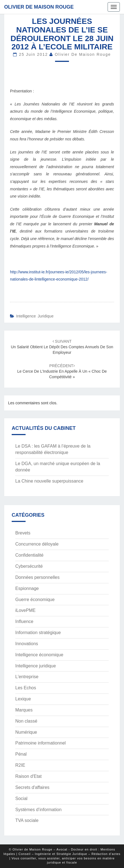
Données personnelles (37, 577)
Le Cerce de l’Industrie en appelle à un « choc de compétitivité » (62, 371)
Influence (24, 621)
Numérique (26, 732)
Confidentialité (29, 555)
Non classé (26, 721)
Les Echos (26, 688)
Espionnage (27, 588)
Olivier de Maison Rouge (39, 7)
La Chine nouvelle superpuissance (49, 481)
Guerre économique (35, 600)
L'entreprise (27, 677)
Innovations (27, 644)
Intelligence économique (39, 655)
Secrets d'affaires (32, 787)
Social (21, 798)
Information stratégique (38, 633)
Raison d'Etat (28, 776)
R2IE (20, 765)
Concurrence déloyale (37, 544)
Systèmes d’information (38, 810)
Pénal (21, 754)
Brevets (23, 533)
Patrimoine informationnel (40, 743)
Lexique (23, 699)
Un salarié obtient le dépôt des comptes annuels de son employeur (62, 347)
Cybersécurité (29, 566)
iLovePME (25, 610)
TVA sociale (27, 820)
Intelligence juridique (35, 316)
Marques (24, 710)
